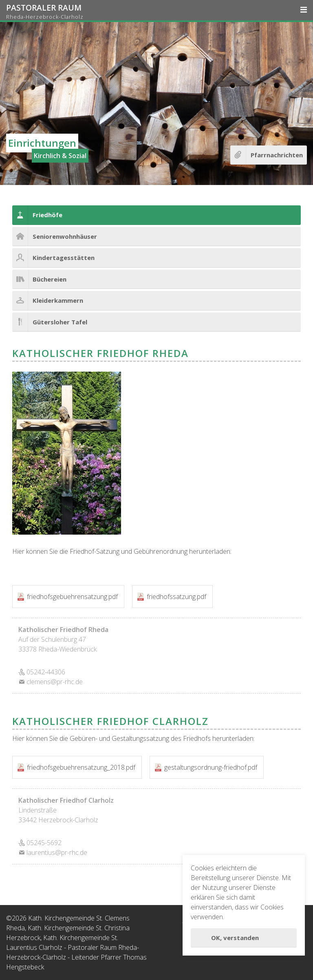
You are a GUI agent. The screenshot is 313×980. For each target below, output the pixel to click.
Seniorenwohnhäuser (65, 236)
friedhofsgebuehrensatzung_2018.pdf (81, 767)
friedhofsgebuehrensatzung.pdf (72, 597)
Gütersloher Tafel (60, 322)
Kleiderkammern (58, 300)
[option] (156, 104)
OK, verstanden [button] (235, 938)
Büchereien (50, 279)
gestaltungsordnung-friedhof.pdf (211, 767)
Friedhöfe (47, 215)
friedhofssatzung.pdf (176, 597)
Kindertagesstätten (64, 258)
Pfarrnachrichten (277, 155)
